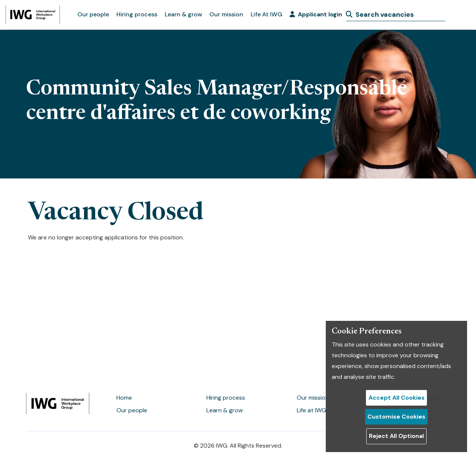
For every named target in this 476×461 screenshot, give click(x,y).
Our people (93, 14)
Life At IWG (266, 14)
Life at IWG (311, 410)
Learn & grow (183, 14)
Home (124, 398)
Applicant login (316, 14)
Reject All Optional (396, 436)
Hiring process (137, 14)
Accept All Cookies (397, 398)
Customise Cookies (396, 417)
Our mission (226, 14)
